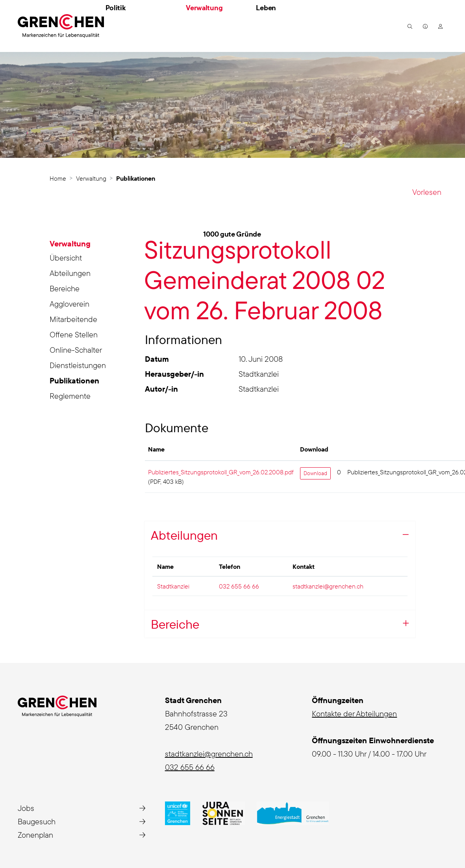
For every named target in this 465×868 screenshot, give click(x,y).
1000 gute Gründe (232, 234)
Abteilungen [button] (184, 535)
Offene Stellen (74, 334)
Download (315, 473)
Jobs (26, 808)
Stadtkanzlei (173, 586)
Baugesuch (37, 821)
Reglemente (70, 396)
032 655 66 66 (239, 586)
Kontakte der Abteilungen (354, 713)
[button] (409, 26)
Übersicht (66, 258)
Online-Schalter (76, 350)
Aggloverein (69, 304)
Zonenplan (35, 835)
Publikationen (74, 382)
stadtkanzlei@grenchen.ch (328, 586)
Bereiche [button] (175, 624)
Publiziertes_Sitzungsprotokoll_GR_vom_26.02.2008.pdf (221, 472)
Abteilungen (70, 273)
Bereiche (65, 288)
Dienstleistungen (78, 365)
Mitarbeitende (73, 319)
